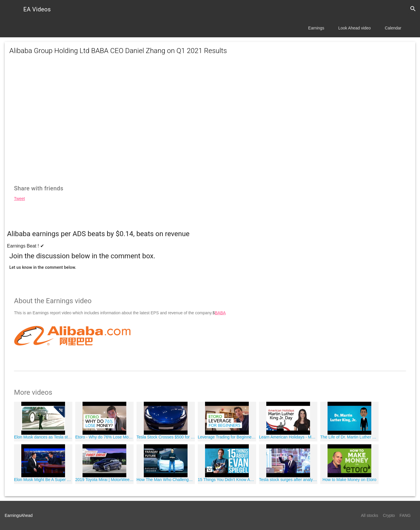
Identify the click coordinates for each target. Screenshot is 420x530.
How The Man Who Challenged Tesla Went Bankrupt (166, 480)
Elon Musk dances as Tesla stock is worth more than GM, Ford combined (43, 437)
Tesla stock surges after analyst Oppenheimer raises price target (288, 480)
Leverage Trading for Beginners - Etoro (227, 437)
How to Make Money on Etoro (349, 480)
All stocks (370, 515)
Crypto (389, 515)
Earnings (316, 28)
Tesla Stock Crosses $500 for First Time (166, 437)
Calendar (393, 28)
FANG (405, 515)
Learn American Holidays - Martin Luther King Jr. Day (288, 437)
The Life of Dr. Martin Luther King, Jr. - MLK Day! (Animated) (349, 437)
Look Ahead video (355, 28)
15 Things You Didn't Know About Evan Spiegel (227, 480)
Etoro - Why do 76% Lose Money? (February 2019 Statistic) (104, 437)
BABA (220, 313)
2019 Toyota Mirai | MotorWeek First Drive (104, 480)
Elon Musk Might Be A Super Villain (43, 480)
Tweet (19, 199)
